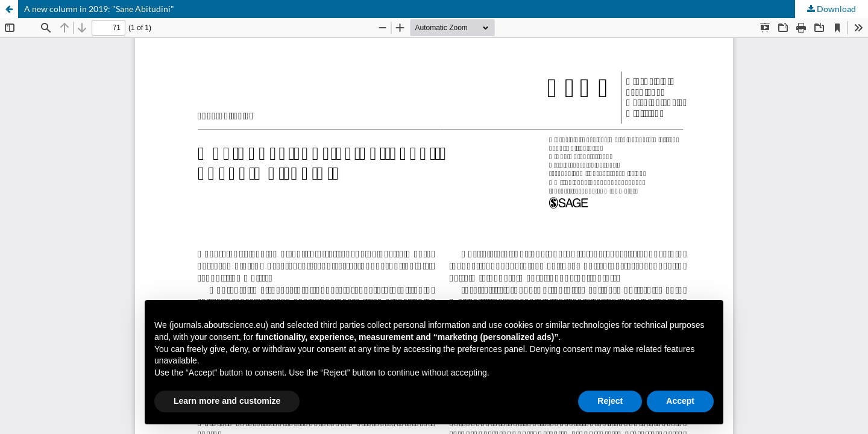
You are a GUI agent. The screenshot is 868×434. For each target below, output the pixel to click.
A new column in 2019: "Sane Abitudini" (99, 9)
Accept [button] (680, 401)
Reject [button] (610, 401)
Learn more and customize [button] (227, 401)
